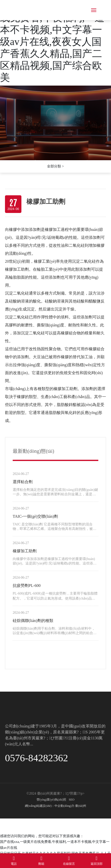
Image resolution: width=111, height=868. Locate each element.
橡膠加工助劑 (25, 551)
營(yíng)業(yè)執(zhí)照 (51, 800)
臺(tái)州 (81, 806)
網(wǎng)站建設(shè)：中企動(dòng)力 (50, 806)
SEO (72, 800)
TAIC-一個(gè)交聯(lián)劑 (35, 516)
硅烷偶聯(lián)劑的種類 (33, 621)
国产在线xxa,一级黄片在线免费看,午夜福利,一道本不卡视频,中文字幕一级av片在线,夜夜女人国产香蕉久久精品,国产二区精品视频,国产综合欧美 (53, 42)
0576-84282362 (36, 758)
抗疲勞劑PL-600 (27, 586)
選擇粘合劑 (23, 482)
